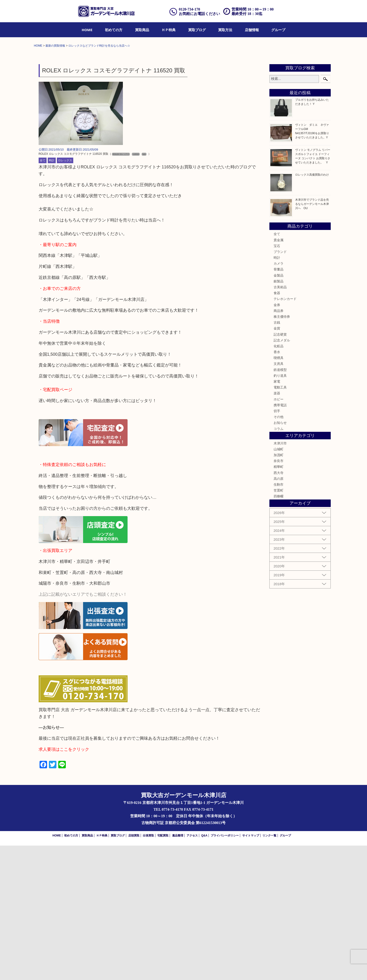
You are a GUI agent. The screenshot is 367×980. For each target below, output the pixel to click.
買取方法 (225, 30)
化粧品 (279, 481)
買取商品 (142, 30)
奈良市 (279, 595)
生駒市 (279, 619)
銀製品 (279, 416)
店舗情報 (252, 30)
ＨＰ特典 (169, 30)
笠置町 (279, 625)
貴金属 (279, 374)
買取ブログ (197, 30)
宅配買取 (163, 970)
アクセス (192, 970)
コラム (279, 563)
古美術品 (280, 422)
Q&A (204, 970)
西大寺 (279, 607)
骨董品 (279, 404)
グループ (278, 30)
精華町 (279, 601)
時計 (52, 295)
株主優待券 (282, 451)
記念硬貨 (280, 469)
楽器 (277, 528)
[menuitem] (87, 30)
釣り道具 (280, 510)
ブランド (280, 386)
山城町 (279, 584)
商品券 (279, 445)
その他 (279, 551)
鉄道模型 (280, 504)
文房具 (279, 498)
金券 (277, 439)
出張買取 (148, 970)
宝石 (277, 380)
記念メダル (282, 475)
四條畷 (279, 631)
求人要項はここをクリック (64, 884)
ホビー (279, 533)
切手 (277, 545)
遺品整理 (178, 970)
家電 (277, 516)
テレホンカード (285, 433)
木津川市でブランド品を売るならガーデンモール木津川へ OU (312, 338)
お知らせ (280, 557)
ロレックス (65, 295)
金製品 (279, 410)
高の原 (279, 613)
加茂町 (279, 589)
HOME (87, 30)
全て (43, 295)
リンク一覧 (269, 970)
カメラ (279, 398)
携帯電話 (280, 540)
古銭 (277, 457)
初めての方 (114, 30)
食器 (277, 427)
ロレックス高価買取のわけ (312, 309)
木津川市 (280, 578)
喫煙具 (279, 492)
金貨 (277, 463)
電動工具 (280, 522)
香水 (277, 486)
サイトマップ (251, 970)
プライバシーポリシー (225, 970)
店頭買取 (134, 970)
